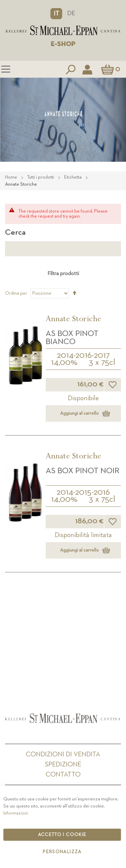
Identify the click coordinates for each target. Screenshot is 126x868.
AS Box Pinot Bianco (72, 338)
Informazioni (16, 813)
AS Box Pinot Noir (82, 471)
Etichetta (73, 177)
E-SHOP (63, 44)
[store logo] (63, 30)
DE (71, 13)
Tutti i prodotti (41, 177)
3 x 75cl (102, 363)
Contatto (63, 775)
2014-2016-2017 (83, 355)
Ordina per (16, 293)
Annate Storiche (73, 320)
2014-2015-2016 (83, 492)
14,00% (64, 363)
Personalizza (62, 852)
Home (12, 177)
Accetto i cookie (62, 835)
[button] (56, 13)
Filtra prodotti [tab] (63, 274)
